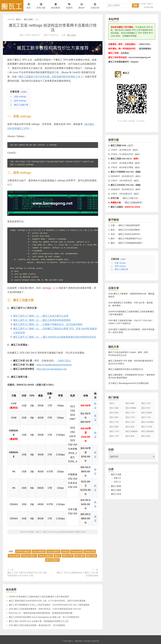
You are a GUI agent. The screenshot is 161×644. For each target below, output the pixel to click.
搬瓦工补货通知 (148, 422)
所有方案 (41, 6)
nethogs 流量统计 (29, 556)
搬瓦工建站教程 (148, 431)
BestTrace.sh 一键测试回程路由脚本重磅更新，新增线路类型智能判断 (41, 613)
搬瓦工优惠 (114, 408)
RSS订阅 (149, 7)
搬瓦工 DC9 (114, 431)
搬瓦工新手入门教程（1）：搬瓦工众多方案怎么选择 (41, 316)
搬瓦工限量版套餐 (132, 432)
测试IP (82, 6)
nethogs (65, 552)
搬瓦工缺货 (146, 436)
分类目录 (95, 6)
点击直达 (125, 53)
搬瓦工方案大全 (130, 198)
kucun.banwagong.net (140, 57)
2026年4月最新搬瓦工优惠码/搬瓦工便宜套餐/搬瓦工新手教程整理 (39, 597)
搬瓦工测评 (114, 417)
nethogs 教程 (14, 556)
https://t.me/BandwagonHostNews (54, 365)
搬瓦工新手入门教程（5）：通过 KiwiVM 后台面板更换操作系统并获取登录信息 (55, 337)
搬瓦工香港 (114, 413)
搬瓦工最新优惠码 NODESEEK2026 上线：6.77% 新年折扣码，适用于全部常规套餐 (47, 601)
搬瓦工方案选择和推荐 (129, 225)
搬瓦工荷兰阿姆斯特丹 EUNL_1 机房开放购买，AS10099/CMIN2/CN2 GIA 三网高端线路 (49, 605)
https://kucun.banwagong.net (52, 369)
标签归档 (95, 641)
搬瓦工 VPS (68, 556)
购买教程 (56, 6)
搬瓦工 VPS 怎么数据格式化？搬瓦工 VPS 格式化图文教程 (77, 574)
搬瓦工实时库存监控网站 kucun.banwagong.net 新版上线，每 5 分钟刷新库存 (44, 617)
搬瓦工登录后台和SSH (129, 234)
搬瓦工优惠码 (147, 413)
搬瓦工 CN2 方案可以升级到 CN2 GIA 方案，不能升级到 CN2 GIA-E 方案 (28, 574)
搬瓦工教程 (28, 19)
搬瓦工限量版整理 (133, 203)
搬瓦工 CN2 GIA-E (130, 413)
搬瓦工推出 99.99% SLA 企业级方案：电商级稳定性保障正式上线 (39, 621)
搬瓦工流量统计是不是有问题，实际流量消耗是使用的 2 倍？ (51, 77)
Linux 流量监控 (39, 552)
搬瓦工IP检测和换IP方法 (130, 239)
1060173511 (64, 361)
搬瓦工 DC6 (114, 422)
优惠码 (69, 6)
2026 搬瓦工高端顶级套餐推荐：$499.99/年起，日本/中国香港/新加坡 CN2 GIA (45, 609)
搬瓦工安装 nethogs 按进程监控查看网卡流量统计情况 (53, 28)
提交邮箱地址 (145, 49)
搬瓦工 (12, 6)
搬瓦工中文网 (141, 4)
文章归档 (87, 641)
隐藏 (24, 92)
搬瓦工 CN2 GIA (146, 404)
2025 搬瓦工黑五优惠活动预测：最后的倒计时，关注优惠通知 (37, 625)
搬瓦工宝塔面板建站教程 (130, 243)
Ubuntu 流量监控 (45, 556)
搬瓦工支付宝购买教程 (129, 230)
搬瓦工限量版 (131, 408)
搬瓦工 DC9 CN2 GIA (130, 423)
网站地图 (78, 641)
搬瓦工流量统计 (52, 560)
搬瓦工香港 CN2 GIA (130, 437)
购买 (135, 150)
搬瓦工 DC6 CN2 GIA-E (130, 418)
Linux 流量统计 (53, 552)
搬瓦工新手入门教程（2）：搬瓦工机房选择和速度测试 (42, 320)
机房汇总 (117, 482)
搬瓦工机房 (130, 427)
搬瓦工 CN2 (146, 417)
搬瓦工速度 (114, 427)
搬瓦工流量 (91, 556)
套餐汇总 (117, 478)
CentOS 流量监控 (23, 552)
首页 (29, 6)
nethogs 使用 (76, 552)
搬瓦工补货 (146, 408)
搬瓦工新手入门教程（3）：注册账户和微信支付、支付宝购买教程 (48, 324)
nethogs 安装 (90, 552)
